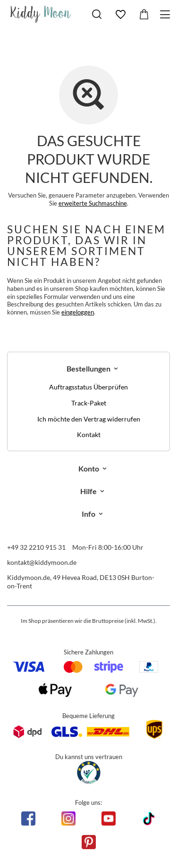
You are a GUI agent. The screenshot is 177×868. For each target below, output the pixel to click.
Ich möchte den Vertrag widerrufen (89, 419)
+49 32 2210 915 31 (36, 547)
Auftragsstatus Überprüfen (88, 387)
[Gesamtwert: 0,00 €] (144, 15)
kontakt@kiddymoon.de (42, 562)
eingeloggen (78, 312)
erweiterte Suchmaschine (93, 203)
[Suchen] (97, 14)
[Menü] (166, 14)
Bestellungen (88, 368)
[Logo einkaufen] (41, 14)
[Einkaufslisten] (120, 15)
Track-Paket (89, 403)
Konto (89, 468)
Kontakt (89, 435)
